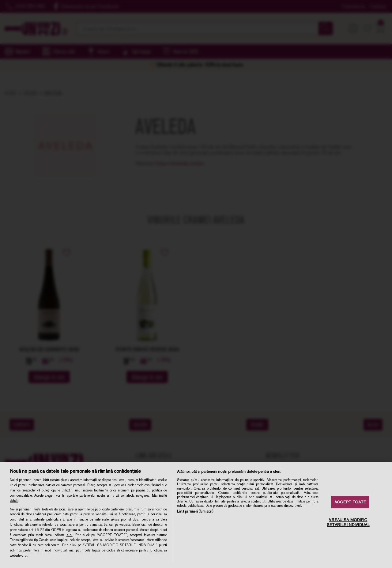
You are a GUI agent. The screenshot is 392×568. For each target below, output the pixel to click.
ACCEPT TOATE (350, 502)
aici (70, 535)
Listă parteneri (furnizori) (195, 511)
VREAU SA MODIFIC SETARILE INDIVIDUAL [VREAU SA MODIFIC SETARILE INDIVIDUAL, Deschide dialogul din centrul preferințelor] (348, 523)
